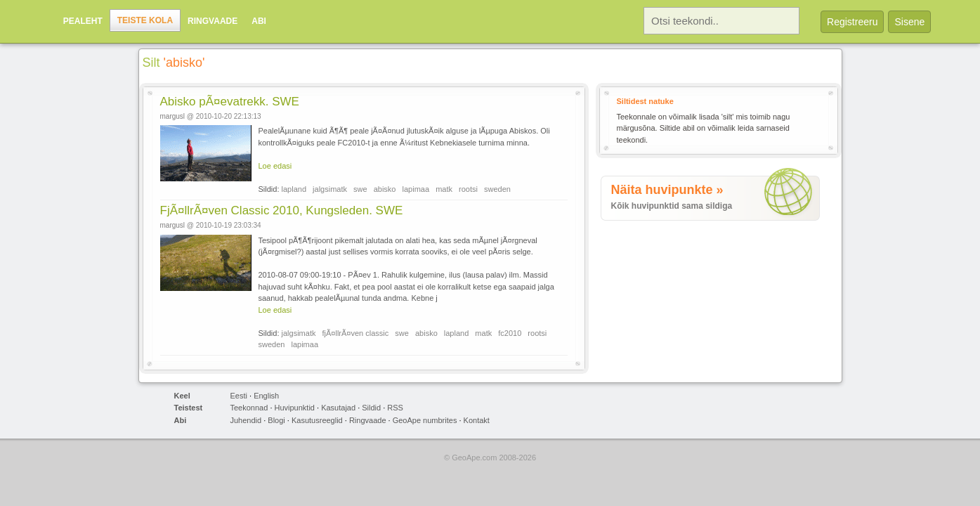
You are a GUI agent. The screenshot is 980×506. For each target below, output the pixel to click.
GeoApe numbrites (425, 420)
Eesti (239, 396)
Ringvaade (213, 21)
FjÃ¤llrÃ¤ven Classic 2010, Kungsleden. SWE (282, 210)
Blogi (276, 420)
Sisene (909, 22)
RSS (395, 408)
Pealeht (83, 21)
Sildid (371, 408)
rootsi (468, 189)
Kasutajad (338, 408)
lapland (294, 189)
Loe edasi (275, 166)
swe (360, 189)
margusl (173, 116)
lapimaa (416, 189)
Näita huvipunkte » (667, 190)
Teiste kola (145, 20)
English (266, 396)
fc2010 (510, 333)
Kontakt (477, 420)
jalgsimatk (330, 189)
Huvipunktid (295, 408)
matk (444, 189)
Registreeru (852, 22)
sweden (497, 189)
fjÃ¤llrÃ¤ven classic (356, 333)
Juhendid (246, 420)
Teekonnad (249, 408)
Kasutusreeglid (317, 420)
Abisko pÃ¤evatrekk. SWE (230, 102)
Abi (259, 21)
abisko (385, 189)
